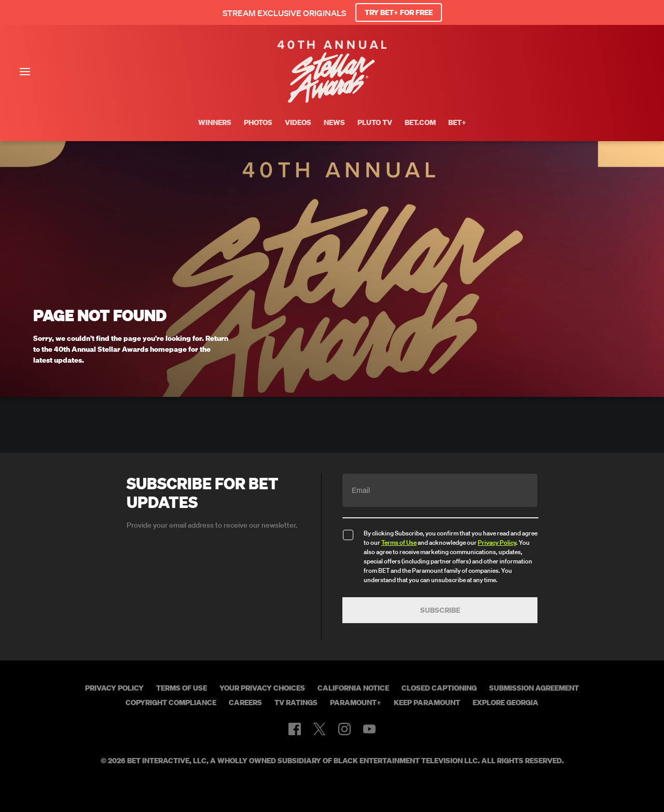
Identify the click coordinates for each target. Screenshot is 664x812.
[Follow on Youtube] (369, 729)
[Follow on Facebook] (295, 729)
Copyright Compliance (171, 703)
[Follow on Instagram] (344, 729)
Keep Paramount (427, 703)
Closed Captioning (439, 688)
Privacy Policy (497, 542)
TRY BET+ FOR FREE (399, 12)
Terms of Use (399, 542)
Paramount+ (356, 703)
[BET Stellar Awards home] (332, 100)
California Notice (353, 688)
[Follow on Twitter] (319, 729)
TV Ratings (296, 703)
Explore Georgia (506, 703)
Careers (245, 703)
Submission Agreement (534, 688)
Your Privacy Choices (262, 688)
